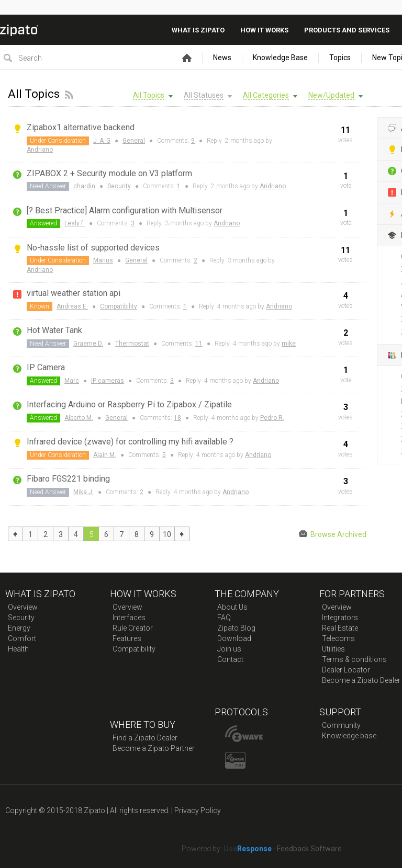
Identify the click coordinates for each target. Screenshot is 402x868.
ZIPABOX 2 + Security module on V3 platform (109, 173)
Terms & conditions (354, 659)
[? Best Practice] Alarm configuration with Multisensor (125, 210)
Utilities (333, 649)
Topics (340, 58)
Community (341, 725)
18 (177, 418)
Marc (72, 381)
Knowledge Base (280, 58)
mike (289, 344)
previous (15, 534)
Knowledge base (349, 736)
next (182, 534)
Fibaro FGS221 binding (68, 479)
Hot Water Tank (54, 330)
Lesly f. (75, 223)
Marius (103, 260)
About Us (232, 607)
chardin (84, 186)
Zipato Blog (236, 628)
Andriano (40, 150)
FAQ (224, 618)
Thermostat (132, 344)
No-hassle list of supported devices (93, 248)
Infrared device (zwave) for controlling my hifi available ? (130, 442)
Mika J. (83, 492)
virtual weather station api (74, 293)
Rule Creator (133, 628)
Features (127, 638)
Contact (230, 659)
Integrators (340, 618)
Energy (19, 628)
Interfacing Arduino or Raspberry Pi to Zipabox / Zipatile (129, 404)
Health (18, 649)
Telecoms (338, 638)
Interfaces (129, 618)
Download (234, 638)
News (222, 58)
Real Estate (340, 628)
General (134, 141)
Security (119, 186)
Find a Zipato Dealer (145, 738)
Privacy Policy (198, 810)
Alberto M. (79, 418)
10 (167, 534)
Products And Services (347, 30)
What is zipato (198, 30)
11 (199, 344)
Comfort (22, 638)
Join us (229, 649)
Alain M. (105, 455)
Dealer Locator (346, 670)
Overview (23, 607)
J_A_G (102, 141)
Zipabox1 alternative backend (81, 127)
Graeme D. (88, 344)
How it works (264, 30)
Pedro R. (272, 418)
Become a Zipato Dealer (361, 680)
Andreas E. (72, 306)
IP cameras (108, 381)
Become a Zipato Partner (154, 748)
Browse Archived (333, 534)
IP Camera (46, 367)
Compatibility (119, 306)
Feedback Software (309, 849)
